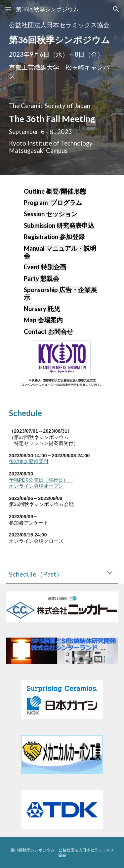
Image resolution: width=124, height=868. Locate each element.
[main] (62, 51)
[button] (8, 9)
